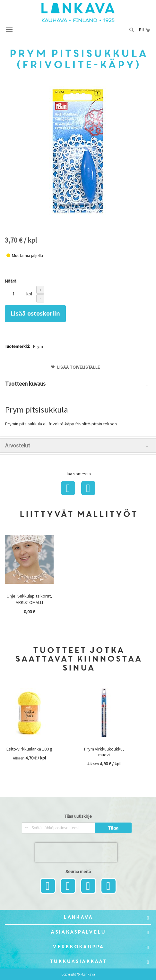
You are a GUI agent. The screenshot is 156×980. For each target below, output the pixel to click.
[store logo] (78, 13)
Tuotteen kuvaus (25, 384)
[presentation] (76, 852)
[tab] (78, 384)
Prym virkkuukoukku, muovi (104, 752)
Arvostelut (18, 445)
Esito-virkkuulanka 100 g (29, 749)
